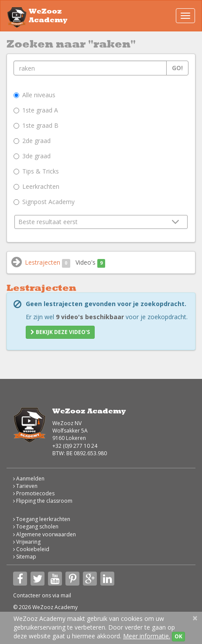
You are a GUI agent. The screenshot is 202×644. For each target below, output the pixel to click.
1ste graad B (36, 125)
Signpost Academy (44, 202)
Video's (91, 263)
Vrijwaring (27, 542)
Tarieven (25, 486)
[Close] (195, 618)
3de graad (32, 156)
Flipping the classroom (43, 501)
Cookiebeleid (31, 549)
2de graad (32, 141)
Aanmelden (29, 479)
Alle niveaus (34, 95)
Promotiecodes (34, 493)
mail (66, 595)
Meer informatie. (147, 636)
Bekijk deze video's (60, 332)
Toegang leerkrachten (42, 519)
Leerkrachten (36, 186)
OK (178, 636)
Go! (177, 68)
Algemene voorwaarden (45, 534)
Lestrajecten (48, 263)
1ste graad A (36, 110)
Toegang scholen (36, 526)
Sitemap (25, 557)
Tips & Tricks (36, 171)
